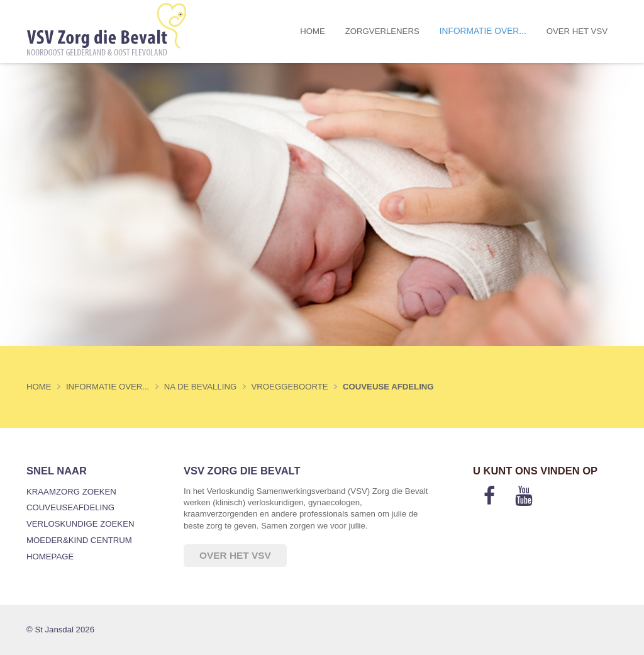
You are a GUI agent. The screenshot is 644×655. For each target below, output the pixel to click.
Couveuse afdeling (388, 387)
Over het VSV (577, 31)
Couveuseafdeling (70, 507)
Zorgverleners (382, 31)
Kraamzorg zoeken (71, 492)
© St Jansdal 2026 (60, 630)
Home (313, 31)
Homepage (50, 557)
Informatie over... (483, 31)
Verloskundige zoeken (80, 524)
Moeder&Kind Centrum (79, 540)
